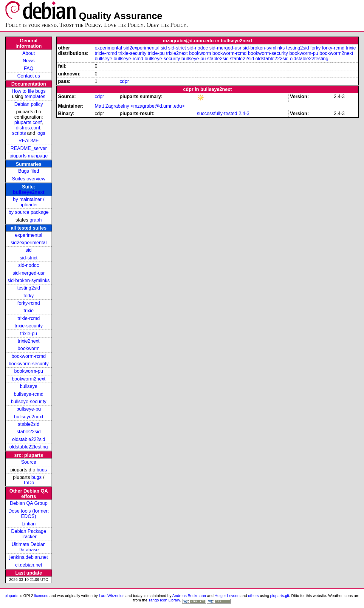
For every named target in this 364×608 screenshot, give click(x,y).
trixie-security (29, 326)
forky (29, 296)
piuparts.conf (28, 122)
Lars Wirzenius (112, 596)
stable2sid (29, 424)
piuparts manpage (29, 156)
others (253, 596)
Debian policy (29, 104)
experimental (29, 235)
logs (41, 133)
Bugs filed (29, 171)
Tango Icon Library (164, 600)
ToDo (28, 483)
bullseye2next (29, 192)
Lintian (28, 524)
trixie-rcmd (29, 318)
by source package (29, 212)
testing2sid (29, 288)
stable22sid (29, 432)
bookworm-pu (29, 371)
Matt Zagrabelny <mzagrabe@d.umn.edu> (140, 106)
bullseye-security (28, 402)
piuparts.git (279, 596)
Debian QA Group (29, 503)
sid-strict (29, 258)
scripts (19, 133)
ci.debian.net (29, 565)
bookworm (29, 348)
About (29, 53)
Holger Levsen (227, 596)
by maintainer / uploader (29, 202)
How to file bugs (29, 91)
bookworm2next (29, 379)
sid (29, 250)
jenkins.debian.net (29, 557)
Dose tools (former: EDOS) (29, 514)
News (29, 61)
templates (35, 96)
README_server (29, 148)
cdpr (124, 81)
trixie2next (29, 341)
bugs (42, 470)
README (29, 141)
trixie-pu (29, 334)
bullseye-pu (29, 409)
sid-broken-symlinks (28, 280)
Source (29, 462)
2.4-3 (244, 113)
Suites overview (29, 179)
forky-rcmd (29, 303)
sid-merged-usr (29, 273)
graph (36, 220)
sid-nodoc (28, 265)
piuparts (11, 596)
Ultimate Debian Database (29, 547)
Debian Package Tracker (28, 534)
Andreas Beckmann (189, 596)
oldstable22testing (29, 447)
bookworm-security (29, 364)
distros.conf (28, 128)
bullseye (29, 386)
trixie (29, 311)
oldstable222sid (28, 439)
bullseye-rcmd (29, 394)
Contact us (29, 76)
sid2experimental (29, 243)
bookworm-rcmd (29, 356)
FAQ (29, 68)
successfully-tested (217, 113)
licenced (41, 596)
